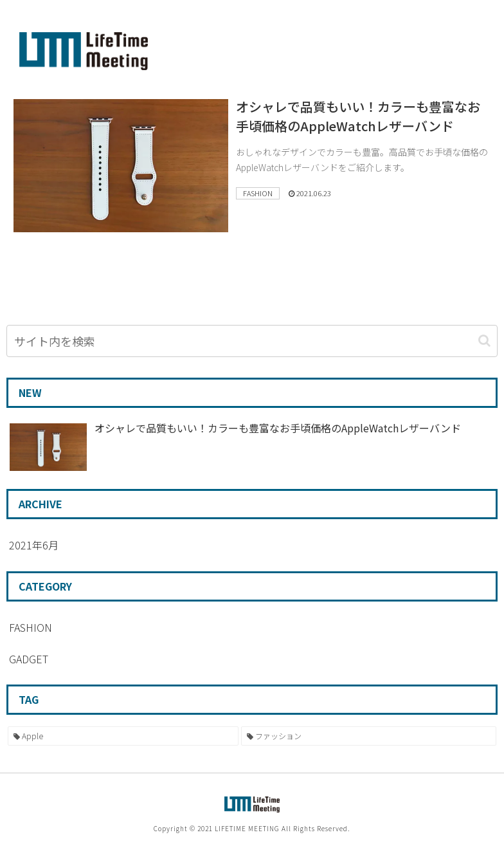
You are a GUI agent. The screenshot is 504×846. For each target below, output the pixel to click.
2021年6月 (34, 545)
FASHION (31, 627)
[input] (252, 341)
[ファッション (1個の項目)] (369, 736)
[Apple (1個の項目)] (123, 736)
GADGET (29, 659)
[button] (484, 341)
